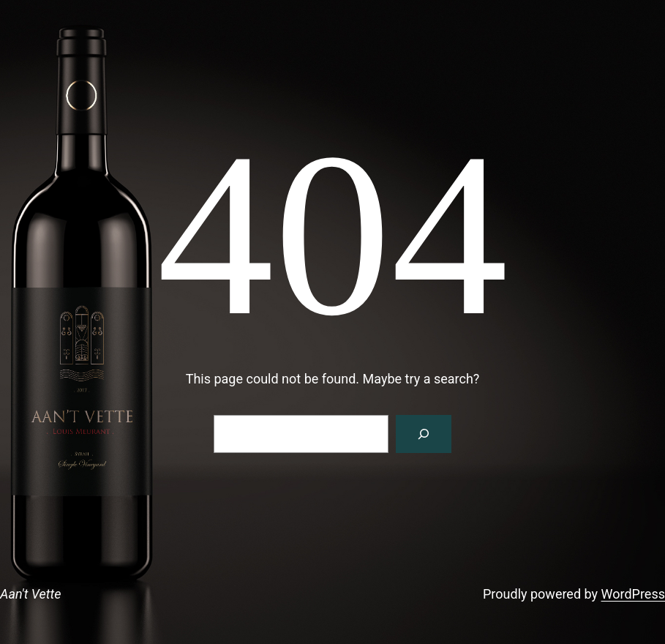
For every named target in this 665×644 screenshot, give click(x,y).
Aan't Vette (30, 594)
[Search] (424, 434)
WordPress (633, 594)
